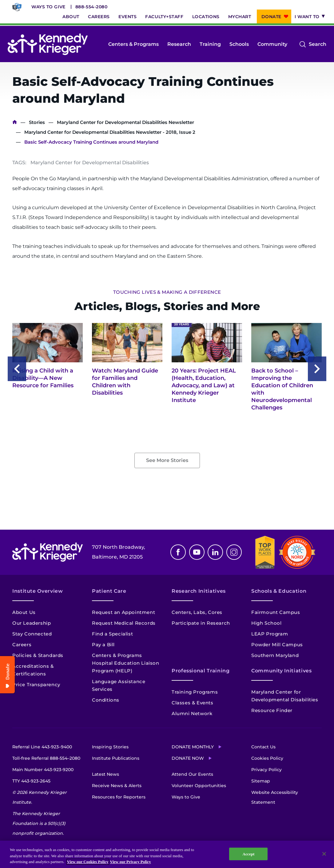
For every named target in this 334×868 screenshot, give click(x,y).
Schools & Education (279, 591)
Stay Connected (32, 634)
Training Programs (195, 692)
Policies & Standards (38, 655)
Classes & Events (193, 703)
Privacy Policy (266, 770)
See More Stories (167, 460)
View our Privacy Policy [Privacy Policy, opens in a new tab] (131, 862)
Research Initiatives (199, 591)
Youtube (197, 552)
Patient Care (109, 591)
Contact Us (263, 747)
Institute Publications (116, 758)
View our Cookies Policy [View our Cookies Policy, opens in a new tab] (88, 862)
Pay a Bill (103, 645)
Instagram (234, 552)
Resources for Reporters (119, 797)
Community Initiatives (281, 671)
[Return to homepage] (48, 44)
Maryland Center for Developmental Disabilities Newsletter (125, 122)
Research (179, 44)
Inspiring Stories (110, 747)
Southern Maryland (275, 655)
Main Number (43, 770)
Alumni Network (192, 713)
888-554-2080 (91, 7)
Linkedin (215, 552)
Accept (248, 854)
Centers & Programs (133, 44)
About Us (24, 612)
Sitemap (261, 781)
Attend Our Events (192, 774)
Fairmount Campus (276, 612)
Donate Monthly (193, 747)
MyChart (240, 17)
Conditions (106, 700)
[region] (167, 854)
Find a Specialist (112, 634)
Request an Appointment (123, 612)
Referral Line (42, 747)
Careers (99, 17)
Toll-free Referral (46, 758)
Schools (239, 44)
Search (318, 44)
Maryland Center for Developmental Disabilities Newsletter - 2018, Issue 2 (110, 132)
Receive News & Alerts (117, 786)
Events (127, 17)
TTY (31, 781)
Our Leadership (32, 623)
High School (266, 623)
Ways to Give (48, 7)
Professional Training (201, 671)
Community (272, 44)
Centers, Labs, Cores (197, 612)
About (71, 17)
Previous (17, 369)
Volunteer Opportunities (199, 786)
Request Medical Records (124, 623)
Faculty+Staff (164, 17)
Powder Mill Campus (277, 645)
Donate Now (188, 758)
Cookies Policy (267, 758)
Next (317, 369)
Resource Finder (272, 710)
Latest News (105, 774)
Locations (206, 17)
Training (210, 44)
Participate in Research (201, 623)
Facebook (178, 552)
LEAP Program (270, 634)
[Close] (324, 854)
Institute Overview (38, 591)
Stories (37, 122)
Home (15, 122)
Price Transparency (36, 685)
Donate (271, 17)
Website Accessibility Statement (275, 797)
